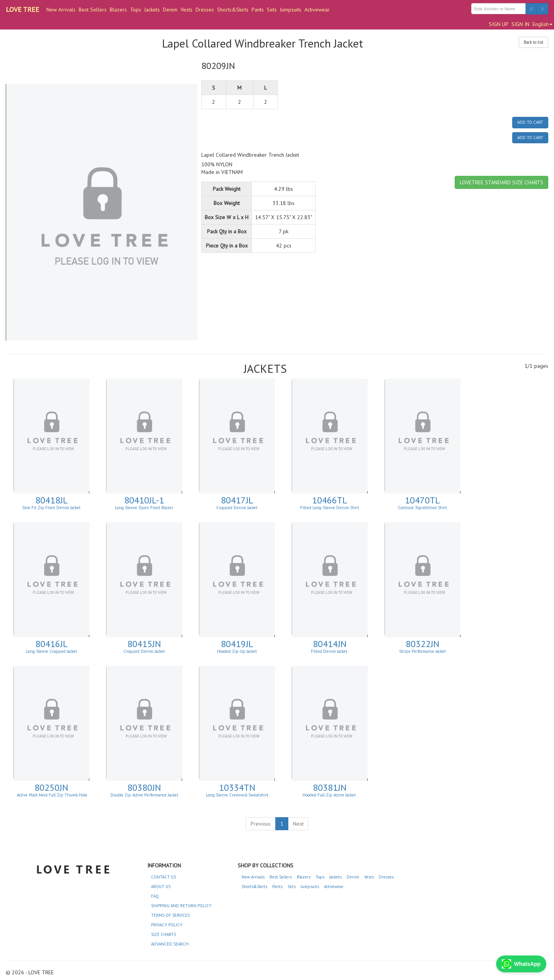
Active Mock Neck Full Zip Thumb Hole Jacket (52, 797)
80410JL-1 (144, 500)
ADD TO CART (530, 122)
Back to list (533, 42)
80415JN (144, 644)
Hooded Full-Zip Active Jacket (330, 795)
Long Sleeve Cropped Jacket (52, 651)
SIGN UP (499, 24)
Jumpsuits (291, 10)
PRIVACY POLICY (167, 925)
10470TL (422, 500)
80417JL (237, 500)
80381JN (330, 787)
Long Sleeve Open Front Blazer (144, 508)
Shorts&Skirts (233, 10)
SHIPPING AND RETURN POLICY (181, 906)
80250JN (51, 787)
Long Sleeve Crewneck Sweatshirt (237, 795)
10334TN (237, 787)
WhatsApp (521, 964)
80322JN (422, 644)
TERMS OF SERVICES (170, 915)
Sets (272, 10)
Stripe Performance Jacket (422, 651)
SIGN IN (520, 24)
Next (298, 824)
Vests (187, 10)
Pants (258, 10)
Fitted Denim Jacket (330, 651)
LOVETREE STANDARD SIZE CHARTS (501, 182)
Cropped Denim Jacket (237, 508)
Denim (170, 10)
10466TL (330, 500)
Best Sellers (93, 10)
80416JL (52, 644)
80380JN (144, 787)
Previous (261, 824)
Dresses (205, 10)
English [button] (542, 24)
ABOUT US (161, 887)
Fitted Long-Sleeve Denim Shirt (330, 508)
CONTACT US (164, 877)
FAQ (155, 896)
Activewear (317, 10)
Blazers (118, 10)
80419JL (237, 644)
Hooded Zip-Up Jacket (237, 651)
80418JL (52, 500)
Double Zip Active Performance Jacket (144, 795)
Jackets (152, 10)
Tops (136, 10)
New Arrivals (61, 10)
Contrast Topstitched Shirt (422, 508)
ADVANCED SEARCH (170, 944)
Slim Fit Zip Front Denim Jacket (51, 508)
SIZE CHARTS (164, 934)
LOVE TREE (22, 9)
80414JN (330, 644)
